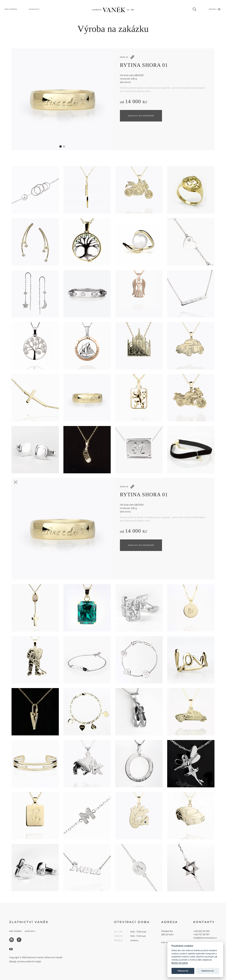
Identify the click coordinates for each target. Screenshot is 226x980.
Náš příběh (16, 931)
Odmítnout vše (208, 971)
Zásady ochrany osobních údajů (25, 962)
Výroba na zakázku (113, 29)
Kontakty (30, 931)
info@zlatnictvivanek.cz (205, 938)
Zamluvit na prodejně (141, 116)
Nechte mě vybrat (180, 963)
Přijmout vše (183, 971)
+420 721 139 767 (201, 935)
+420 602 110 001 (201, 931)
